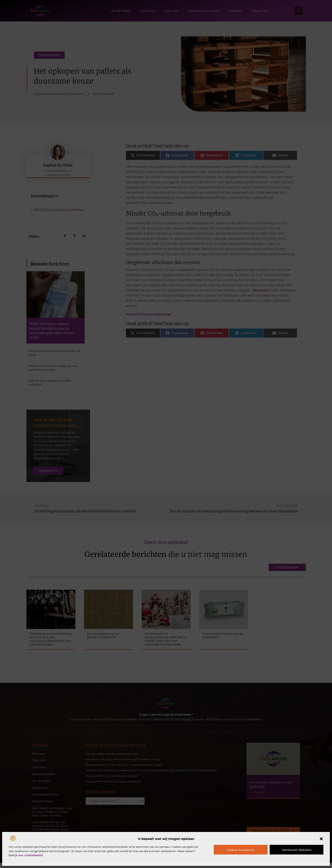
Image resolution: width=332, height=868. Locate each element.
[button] (321, 839)
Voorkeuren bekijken (297, 850)
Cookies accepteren (241, 850)
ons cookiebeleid (31, 855)
